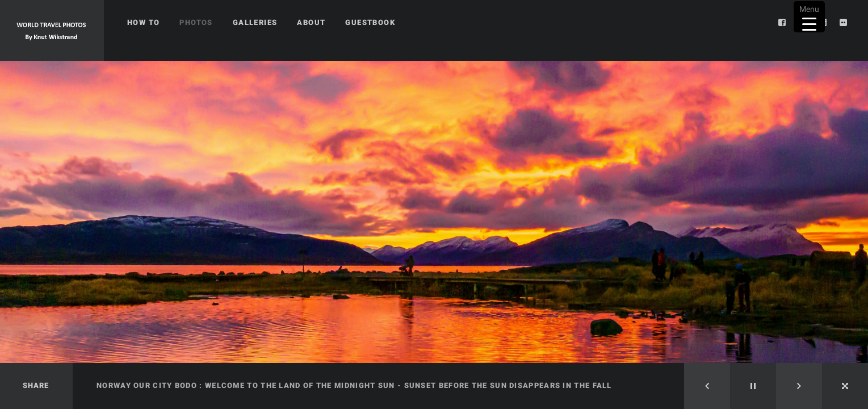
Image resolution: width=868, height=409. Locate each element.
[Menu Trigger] (809, 17)
